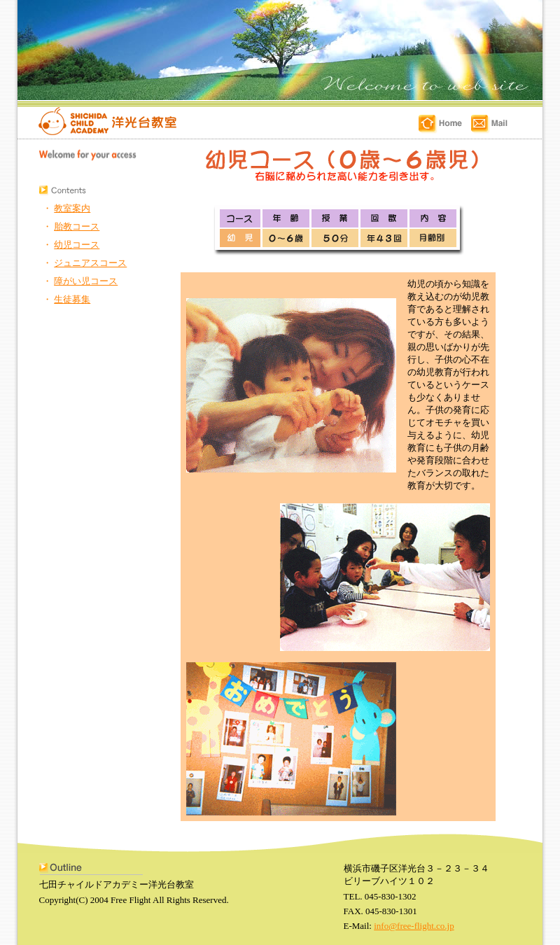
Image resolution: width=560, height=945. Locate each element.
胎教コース (77, 226)
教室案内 (72, 208)
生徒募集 (72, 299)
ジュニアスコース (90, 263)
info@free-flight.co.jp (414, 926)
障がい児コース (86, 281)
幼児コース (77, 245)
